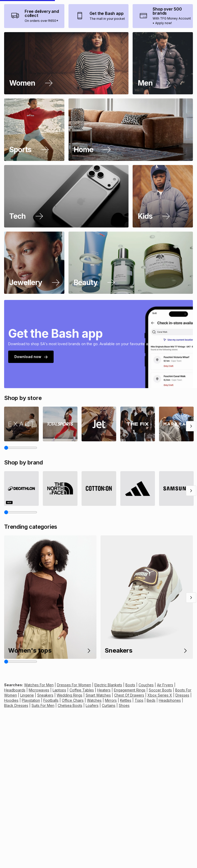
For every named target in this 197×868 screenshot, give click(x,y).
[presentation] (9, 42)
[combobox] (125, 12)
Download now (31, 403)
